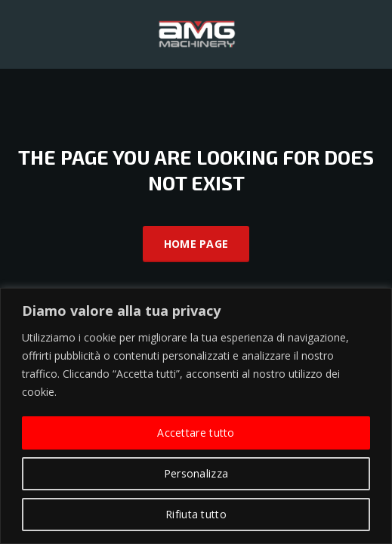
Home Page (196, 244)
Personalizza (196, 473)
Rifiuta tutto (196, 514)
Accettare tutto (196, 433)
